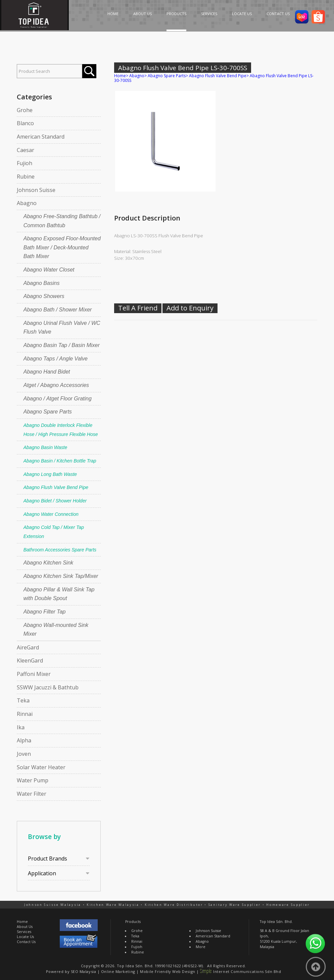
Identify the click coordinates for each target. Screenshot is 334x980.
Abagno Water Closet (49, 270)
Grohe (25, 110)
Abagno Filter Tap (45, 612)
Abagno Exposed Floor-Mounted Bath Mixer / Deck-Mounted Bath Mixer (62, 247)
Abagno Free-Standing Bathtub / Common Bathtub (62, 221)
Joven (24, 754)
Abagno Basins (42, 283)
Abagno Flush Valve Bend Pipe (56, 487)
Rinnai (25, 714)
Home (120, 76)
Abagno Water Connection (51, 514)
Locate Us (25, 937)
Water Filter (32, 794)
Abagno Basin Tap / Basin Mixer (62, 345)
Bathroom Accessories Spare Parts (60, 550)
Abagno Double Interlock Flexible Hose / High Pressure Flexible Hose (61, 430)
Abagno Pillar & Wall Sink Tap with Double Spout (59, 594)
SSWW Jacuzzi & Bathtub (48, 687)
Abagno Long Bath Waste (50, 474)
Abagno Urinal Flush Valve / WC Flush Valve (62, 328)
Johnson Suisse (36, 190)
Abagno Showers (44, 296)
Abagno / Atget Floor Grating (58, 399)
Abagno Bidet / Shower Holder (55, 501)
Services (24, 932)
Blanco (25, 123)
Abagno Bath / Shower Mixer (58, 310)
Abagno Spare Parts (48, 412)
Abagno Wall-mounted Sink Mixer (56, 630)
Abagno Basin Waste (45, 447)
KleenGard (30, 660)
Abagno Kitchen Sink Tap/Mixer (61, 576)
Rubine (26, 177)
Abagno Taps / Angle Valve (56, 359)
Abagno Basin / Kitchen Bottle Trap (60, 461)
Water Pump (33, 780)
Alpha (24, 740)
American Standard (41, 137)
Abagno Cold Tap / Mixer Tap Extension (54, 532)
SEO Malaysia (84, 971)
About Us (25, 927)
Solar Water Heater (41, 767)
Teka (23, 700)
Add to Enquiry (190, 308)
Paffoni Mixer (34, 674)
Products (133, 922)
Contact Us (26, 942)
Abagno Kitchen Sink (49, 563)
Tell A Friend (138, 308)
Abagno (27, 203)
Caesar (26, 150)
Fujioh (25, 163)
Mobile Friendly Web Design (168, 971)
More (201, 947)
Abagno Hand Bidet (47, 372)
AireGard (28, 647)
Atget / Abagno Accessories (56, 385)
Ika (21, 727)
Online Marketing (118, 971)
